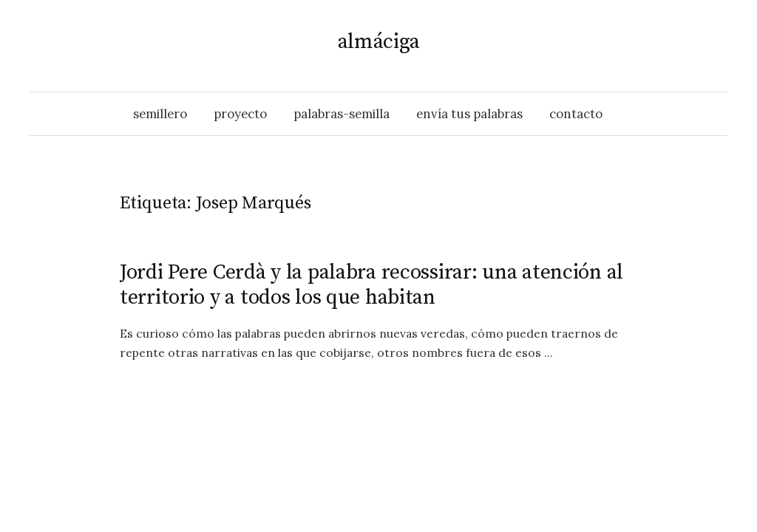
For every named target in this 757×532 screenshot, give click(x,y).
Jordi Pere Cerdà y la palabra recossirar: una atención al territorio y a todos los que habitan (371, 285)
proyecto (240, 114)
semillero (160, 114)
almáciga (379, 42)
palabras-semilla (342, 114)
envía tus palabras (469, 114)
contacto (576, 114)
